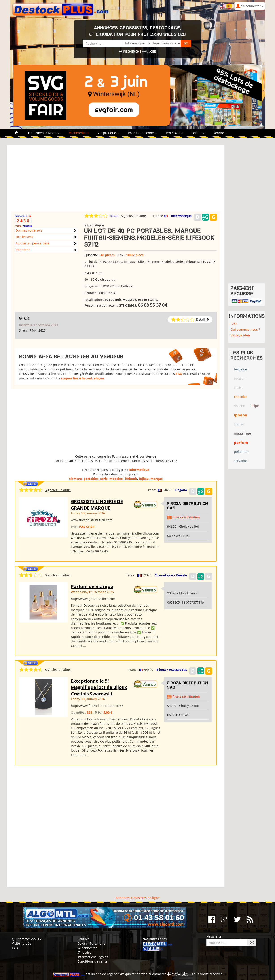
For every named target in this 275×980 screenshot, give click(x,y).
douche (239, 406)
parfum (241, 442)
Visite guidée (240, 335)
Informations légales (93, 957)
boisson (240, 378)
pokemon (241, 451)
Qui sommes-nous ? (245, 329)
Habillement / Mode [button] (43, 133)
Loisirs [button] (198, 133)
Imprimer (23, 250)
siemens (75, 479)
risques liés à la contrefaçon (82, 378)
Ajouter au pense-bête (32, 243)
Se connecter (87, 948)
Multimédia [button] (79, 133)
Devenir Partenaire (91, 943)
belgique (240, 369)
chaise (239, 388)
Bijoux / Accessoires (172, 670)
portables (91, 479)
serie (104, 479)
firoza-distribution (186, 517)
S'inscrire (84, 952)
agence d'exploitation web (128, 974)
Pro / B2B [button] (174, 133)
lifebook (131, 479)
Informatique (181, 216)
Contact (83, 939)
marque (157, 479)
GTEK (24, 318)
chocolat (240, 397)
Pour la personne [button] (143, 133)
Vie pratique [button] (108, 133)
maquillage (242, 433)
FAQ (179, 374)
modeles (116, 479)
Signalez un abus (134, 216)
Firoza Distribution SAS (188, 506)
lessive (239, 424)
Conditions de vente (92, 961)
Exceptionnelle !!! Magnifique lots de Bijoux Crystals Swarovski (99, 687)
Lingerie (181, 490)
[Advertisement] (116, 180)
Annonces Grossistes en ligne (138, 898)
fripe (255, 406)
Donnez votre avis (29, 230)
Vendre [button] (220, 133)
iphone (240, 415)
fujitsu (144, 479)
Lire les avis (24, 237)
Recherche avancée (137, 51)
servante (240, 461)
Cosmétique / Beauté (171, 575)
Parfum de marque (92, 586)
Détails (114, 216)
